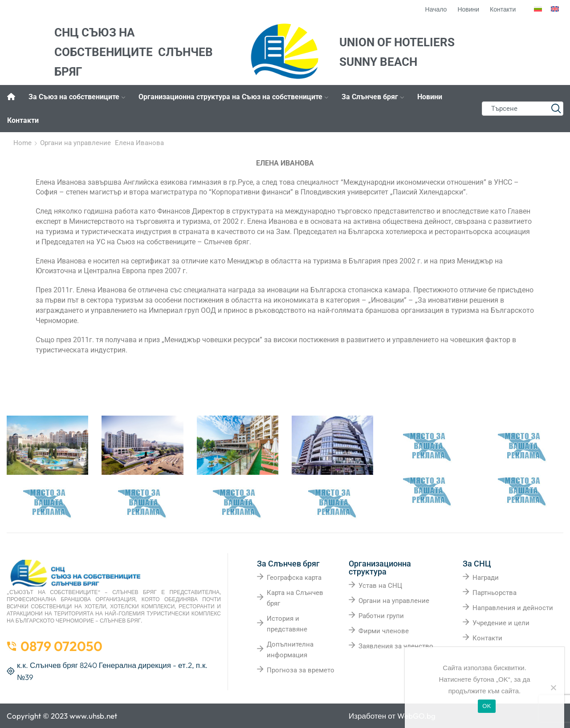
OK (487, 706)
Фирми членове (384, 631)
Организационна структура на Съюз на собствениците (233, 97)
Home (22, 143)
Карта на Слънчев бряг (295, 598)
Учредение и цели (501, 623)
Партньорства (495, 593)
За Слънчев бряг (373, 97)
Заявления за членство (396, 646)
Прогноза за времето (301, 670)
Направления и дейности (513, 608)
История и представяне (287, 624)
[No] (553, 688)
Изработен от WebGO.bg (392, 716)
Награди (486, 578)
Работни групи (381, 616)
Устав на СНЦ (380, 586)
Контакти (23, 120)
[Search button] (556, 109)
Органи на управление (75, 143)
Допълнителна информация (290, 650)
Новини (430, 97)
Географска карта (294, 578)
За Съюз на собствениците (77, 97)
